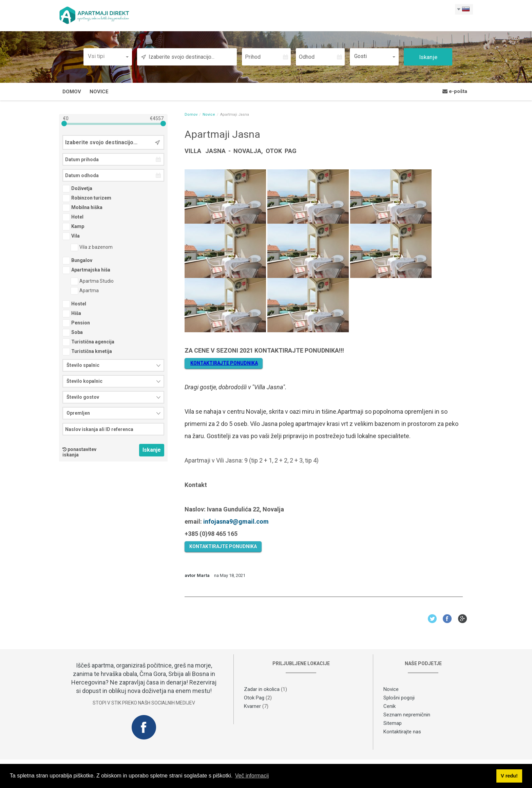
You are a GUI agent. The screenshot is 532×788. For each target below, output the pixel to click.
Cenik (389, 707)
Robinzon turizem (87, 199)
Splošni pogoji (399, 698)
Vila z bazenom (92, 248)
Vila (71, 237)
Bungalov (77, 261)
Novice (99, 92)
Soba (73, 333)
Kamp (73, 227)
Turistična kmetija (87, 352)
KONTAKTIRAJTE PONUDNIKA (223, 547)
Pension (76, 323)
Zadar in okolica (262, 690)
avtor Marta (197, 576)
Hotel (73, 218)
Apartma (85, 291)
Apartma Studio (92, 282)
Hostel (74, 304)
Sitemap (393, 724)
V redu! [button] (509, 776)
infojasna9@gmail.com (236, 522)
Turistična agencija (88, 342)
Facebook (447, 619)
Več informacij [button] (252, 776)
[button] (108, 57)
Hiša (72, 314)
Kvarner (252, 707)
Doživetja (77, 189)
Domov (72, 92)
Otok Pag (254, 698)
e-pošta (455, 92)
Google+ (463, 619)
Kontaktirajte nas (402, 732)
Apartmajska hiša (86, 270)
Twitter (432, 619)
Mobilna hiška (82, 208)
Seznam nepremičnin (407, 715)
